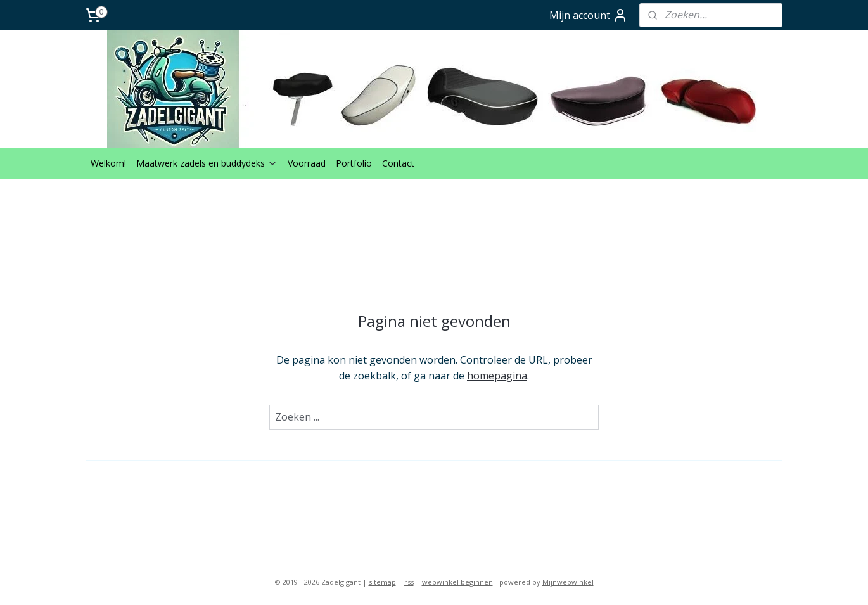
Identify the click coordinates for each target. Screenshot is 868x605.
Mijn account (589, 15)
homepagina (497, 376)
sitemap (382, 582)
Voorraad (307, 163)
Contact (398, 163)
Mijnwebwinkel (568, 582)
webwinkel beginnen (457, 582)
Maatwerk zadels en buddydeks (207, 163)
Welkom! (108, 163)
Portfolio (354, 163)
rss (409, 582)
